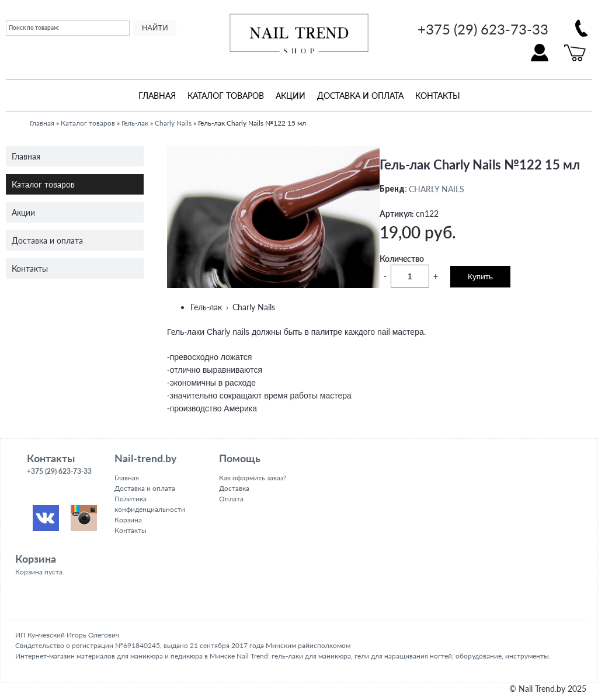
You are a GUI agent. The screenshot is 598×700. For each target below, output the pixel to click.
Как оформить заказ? (253, 478)
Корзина (128, 520)
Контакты (438, 96)
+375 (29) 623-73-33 (483, 29)
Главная (157, 96)
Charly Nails (173, 123)
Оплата (231, 499)
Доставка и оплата (360, 96)
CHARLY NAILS (437, 188)
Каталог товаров (226, 96)
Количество (402, 258)
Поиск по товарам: (34, 27)
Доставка (234, 488)
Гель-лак (135, 123)
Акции (291, 96)
